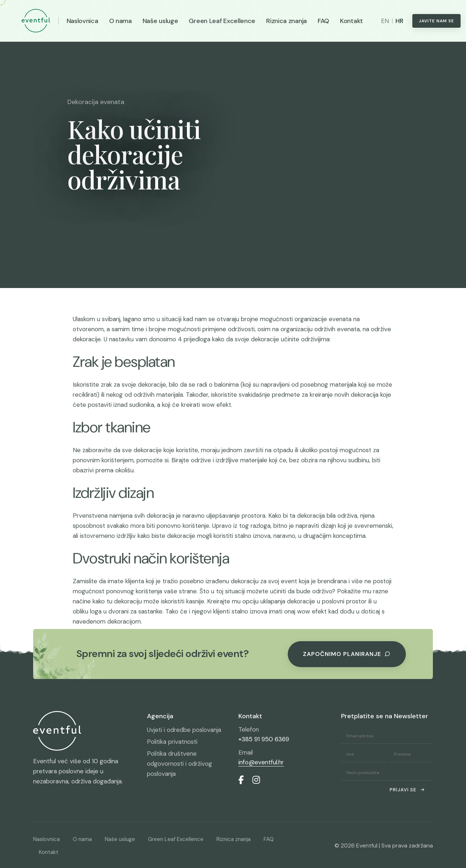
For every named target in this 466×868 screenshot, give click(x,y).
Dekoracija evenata (96, 102)
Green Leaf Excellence (222, 21)
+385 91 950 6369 (264, 739)
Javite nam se (436, 21)
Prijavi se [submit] (407, 790)
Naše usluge (160, 21)
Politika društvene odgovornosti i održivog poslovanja (180, 764)
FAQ (323, 21)
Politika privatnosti (172, 742)
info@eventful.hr (261, 762)
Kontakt (351, 21)
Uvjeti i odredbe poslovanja (184, 730)
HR (399, 21)
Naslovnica (82, 21)
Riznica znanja (286, 21)
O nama (120, 21)
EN (385, 21)
